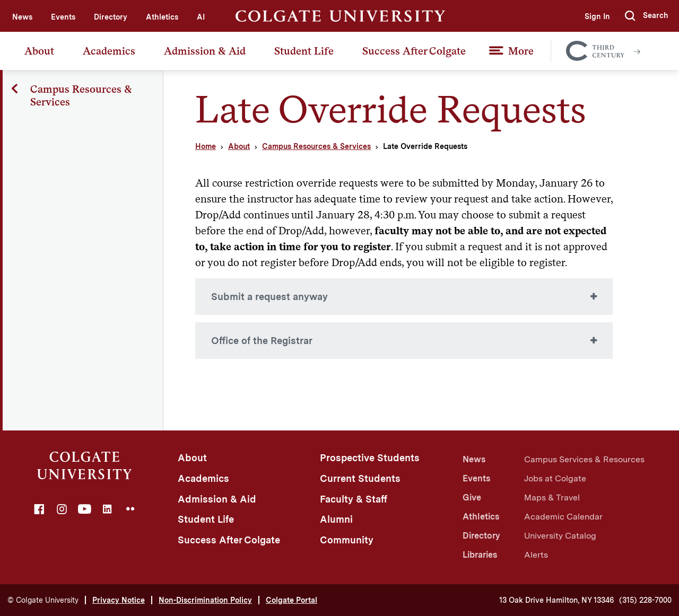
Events (63, 17)
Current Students (360, 478)
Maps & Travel (552, 498)
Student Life (304, 51)
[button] (647, 16)
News (22, 17)
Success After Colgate (414, 51)
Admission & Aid (205, 51)
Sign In (597, 16)
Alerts (536, 555)
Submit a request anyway (269, 297)
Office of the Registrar (262, 341)
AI (201, 17)
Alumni (336, 519)
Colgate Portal (291, 600)
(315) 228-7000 (645, 600)
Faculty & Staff (354, 499)
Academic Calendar (563, 517)
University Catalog (560, 536)
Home (206, 146)
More (521, 51)
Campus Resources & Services (316, 146)
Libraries (480, 555)
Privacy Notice (119, 600)
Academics (109, 51)
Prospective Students (370, 458)
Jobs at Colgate (555, 478)
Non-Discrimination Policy (205, 600)
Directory (111, 17)
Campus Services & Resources (584, 459)
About (39, 51)
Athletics (162, 17)
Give (472, 498)
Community (347, 540)
